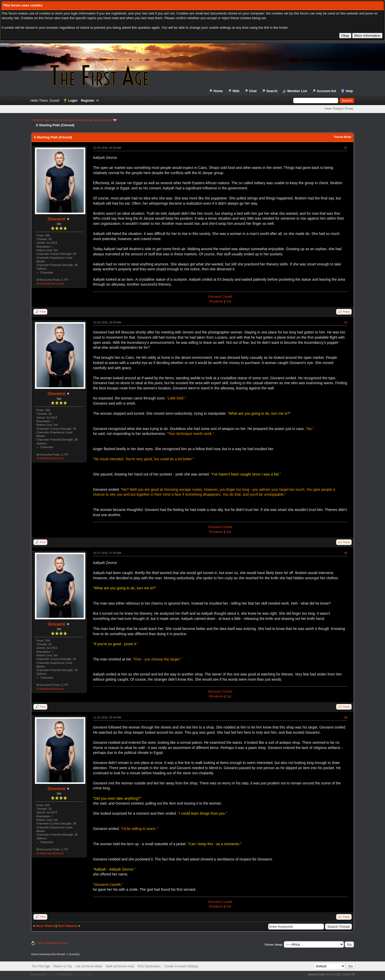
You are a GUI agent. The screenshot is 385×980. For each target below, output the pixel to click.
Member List (297, 91)
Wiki (236, 91)
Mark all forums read (120, 966)
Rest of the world (64, 120)
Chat (253, 91)
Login (73, 101)
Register (88, 101)
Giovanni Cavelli (220, 297)
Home (218, 91)
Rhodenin (216, 301)
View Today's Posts (339, 109)
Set (229, 301)
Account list (326, 91)
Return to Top (63, 966)
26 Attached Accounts (50, 284)
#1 (346, 148)
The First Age (40, 120)
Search (272, 91)
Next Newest (67, 926)
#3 (346, 553)
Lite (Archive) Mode (89, 966)
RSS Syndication (149, 966)
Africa (108, 120)
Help (349, 91)
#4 (346, 717)
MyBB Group (82, 974)
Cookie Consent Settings (181, 966)
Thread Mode (342, 137)
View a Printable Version (53, 943)
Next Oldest (45, 926)
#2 (346, 322)
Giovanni (56, 219)
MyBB (50, 974)
